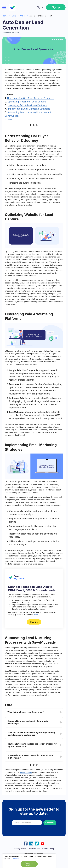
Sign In (40, 7)
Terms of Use (34, 849)
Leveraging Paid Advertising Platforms (27, 105)
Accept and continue (29, 864)
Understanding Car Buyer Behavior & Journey (31, 98)
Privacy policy (20, 849)
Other (23, 16)
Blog (14, 16)
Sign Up (56, 7)
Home (5, 16)
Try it (36, 615)
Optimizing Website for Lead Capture (27, 102)
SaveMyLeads (26, 772)
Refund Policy (48, 849)
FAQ (10, 119)
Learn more (15, 859)
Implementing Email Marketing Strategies (29, 109)
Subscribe (50, 823)
